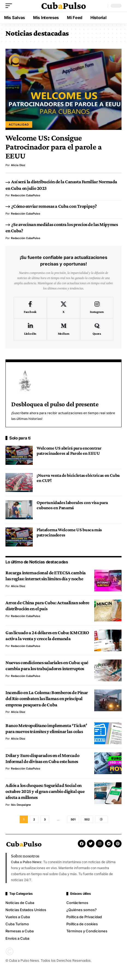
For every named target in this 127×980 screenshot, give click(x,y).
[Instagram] (97, 308)
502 (87, 819)
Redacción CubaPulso (26, 195)
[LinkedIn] (30, 329)
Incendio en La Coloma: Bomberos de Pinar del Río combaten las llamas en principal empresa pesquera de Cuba (47, 699)
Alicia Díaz (18, 165)
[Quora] (97, 329)
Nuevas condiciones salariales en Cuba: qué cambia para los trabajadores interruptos (47, 665)
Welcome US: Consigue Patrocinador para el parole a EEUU (54, 147)
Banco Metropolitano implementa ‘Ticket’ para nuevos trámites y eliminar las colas (46, 728)
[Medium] (63, 329)
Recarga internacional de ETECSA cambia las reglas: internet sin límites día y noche (46, 576)
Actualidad (19, 124)
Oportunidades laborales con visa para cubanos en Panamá (72, 505)
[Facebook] (30, 308)
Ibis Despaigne (21, 805)
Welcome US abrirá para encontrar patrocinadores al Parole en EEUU (69, 451)
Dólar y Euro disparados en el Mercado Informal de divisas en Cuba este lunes (42, 758)
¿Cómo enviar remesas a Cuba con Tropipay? (54, 206)
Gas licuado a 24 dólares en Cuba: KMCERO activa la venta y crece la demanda (47, 636)
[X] (63, 308)
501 (73, 819)
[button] (10, 6)
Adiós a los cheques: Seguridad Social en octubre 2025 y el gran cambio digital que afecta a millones (45, 791)
